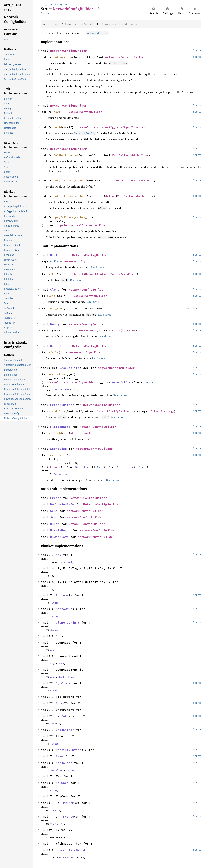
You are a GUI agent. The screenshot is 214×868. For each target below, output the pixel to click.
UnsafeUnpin (60, 530)
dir (65, 4)
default (53, 352)
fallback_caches (66, 155)
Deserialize (69, 368)
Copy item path (98, 9)
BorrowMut (64, 609)
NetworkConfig (103, 127)
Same (59, 756)
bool (87, 433)
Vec (115, 155)
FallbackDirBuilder (134, 155)
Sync (54, 517)
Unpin (55, 524)
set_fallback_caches (69, 180)
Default (57, 346)
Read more (98, 267)
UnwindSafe (59, 537)
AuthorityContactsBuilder (125, 57)
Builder (57, 255)
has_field (54, 433)
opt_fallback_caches (69, 196)
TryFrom (68, 803)
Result (85, 127)
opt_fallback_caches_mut (73, 217)
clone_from (55, 308)
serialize (54, 455)
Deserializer (122, 382)
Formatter (86, 330)
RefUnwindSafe (62, 504)
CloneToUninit (68, 622)
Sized (68, 562)
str (73, 433)
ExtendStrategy (162, 411)
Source (45, 13)
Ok (99, 467)
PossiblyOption (69, 750)
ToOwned (62, 783)
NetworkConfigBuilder (69, 51)
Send (54, 511)
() (122, 330)
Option (110, 196)
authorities (63, 57)
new (56, 112)
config (59, 4)
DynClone (63, 683)
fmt (49, 330)
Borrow (61, 595)
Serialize (58, 449)
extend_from (56, 411)
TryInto (68, 816)
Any (58, 555)
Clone (55, 290)
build (58, 127)
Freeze (56, 498)
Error (131, 330)
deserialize (56, 374)
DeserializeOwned (70, 850)
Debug (55, 324)
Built (54, 261)
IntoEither (65, 730)
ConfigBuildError (130, 127)
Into (65, 716)
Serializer (84, 467)
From (59, 703)
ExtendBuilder (62, 405)
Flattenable (60, 427)
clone (51, 296)
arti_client (47, 4)
